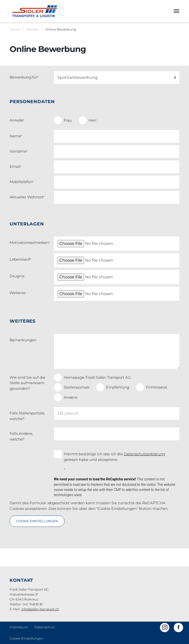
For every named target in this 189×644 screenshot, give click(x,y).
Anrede (17, 120)
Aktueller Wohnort (27, 197)
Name (16, 136)
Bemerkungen (23, 340)
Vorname (19, 151)
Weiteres (18, 293)
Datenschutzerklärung (144, 454)
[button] (165, 628)
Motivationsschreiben (30, 243)
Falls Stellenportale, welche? (27, 416)
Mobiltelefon (22, 182)
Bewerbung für (24, 77)
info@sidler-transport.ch (40, 609)
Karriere (33, 29)
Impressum (19, 627)
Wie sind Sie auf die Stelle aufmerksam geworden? (27, 383)
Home (15, 29)
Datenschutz (45, 627)
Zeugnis (17, 276)
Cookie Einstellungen (26, 638)
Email (16, 166)
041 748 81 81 (33, 604)
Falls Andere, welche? (21, 436)
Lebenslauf (20, 259)
